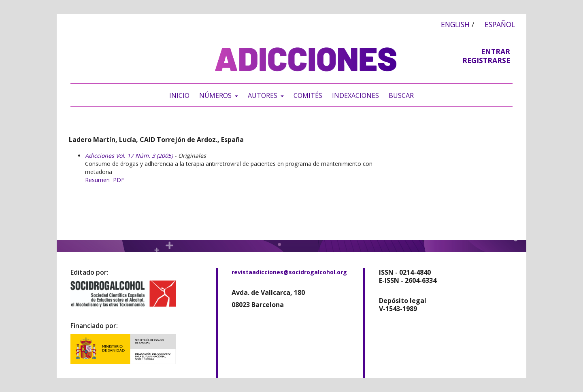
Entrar (496, 51)
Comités (308, 95)
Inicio (179, 95)
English (455, 24)
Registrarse (486, 60)
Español (500, 24)
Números (216, 95)
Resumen (97, 180)
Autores (263, 95)
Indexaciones (355, 95)
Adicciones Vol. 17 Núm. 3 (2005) (129, 156)
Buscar (401, 95)
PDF (119, 180)
